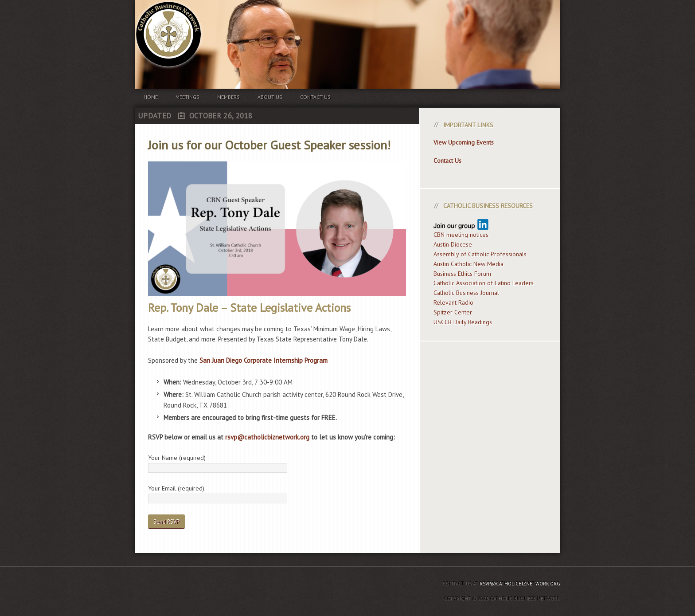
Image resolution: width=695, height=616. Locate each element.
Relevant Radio (453, 302)
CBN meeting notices (461, 235)
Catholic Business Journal (466, 293)
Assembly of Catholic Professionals (480, 254)
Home (151, 97)
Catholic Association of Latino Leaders (484, 283)
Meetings (187, 97)
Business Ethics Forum (462, 274)
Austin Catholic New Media (469, 264)
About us (270, 97)
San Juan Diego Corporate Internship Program (264, 360)
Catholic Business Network (347, 27)
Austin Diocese (453, 244)
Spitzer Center (453, 312)
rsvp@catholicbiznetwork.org (267, 437)
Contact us (315, 97)
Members (228, 97)
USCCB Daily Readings (463, 322)
